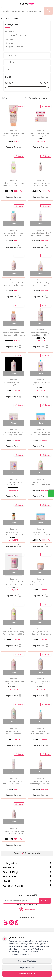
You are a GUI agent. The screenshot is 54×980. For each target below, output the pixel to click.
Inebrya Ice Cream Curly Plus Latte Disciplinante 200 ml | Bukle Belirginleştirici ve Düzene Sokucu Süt (40, 733)
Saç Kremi (12, 43)
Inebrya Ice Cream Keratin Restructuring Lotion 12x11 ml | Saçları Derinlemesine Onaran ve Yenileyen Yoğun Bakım (41, 135)
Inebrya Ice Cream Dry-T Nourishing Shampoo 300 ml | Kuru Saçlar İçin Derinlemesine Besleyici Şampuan (40, 782)
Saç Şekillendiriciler (16, 47)
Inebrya (16, 18)
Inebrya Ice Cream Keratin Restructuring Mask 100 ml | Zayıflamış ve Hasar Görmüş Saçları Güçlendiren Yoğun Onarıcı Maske (13, 135)
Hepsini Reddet (27, 967)
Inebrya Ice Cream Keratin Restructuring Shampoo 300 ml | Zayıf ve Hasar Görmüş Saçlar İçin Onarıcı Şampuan (13, 284)
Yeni (8, 69)
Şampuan (12, 39)
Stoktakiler (11, 55)
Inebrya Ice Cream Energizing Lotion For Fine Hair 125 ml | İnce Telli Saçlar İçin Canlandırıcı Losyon (14, 533)
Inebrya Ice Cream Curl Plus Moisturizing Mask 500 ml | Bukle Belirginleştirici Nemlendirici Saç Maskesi (41, 533)
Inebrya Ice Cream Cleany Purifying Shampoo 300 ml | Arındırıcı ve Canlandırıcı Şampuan (14, 184)
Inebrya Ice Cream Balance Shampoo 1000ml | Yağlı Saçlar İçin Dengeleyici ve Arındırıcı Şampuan (14, 733)
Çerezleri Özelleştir (27, 961)
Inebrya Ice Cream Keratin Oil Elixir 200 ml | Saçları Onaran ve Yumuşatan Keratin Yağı (13, 832)
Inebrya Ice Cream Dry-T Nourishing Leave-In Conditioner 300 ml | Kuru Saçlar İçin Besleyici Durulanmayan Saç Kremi (40, 284)
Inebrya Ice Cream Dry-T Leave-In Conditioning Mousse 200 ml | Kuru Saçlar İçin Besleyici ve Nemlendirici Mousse (41, 234)
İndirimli (10, 62)
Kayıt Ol (45, 901)
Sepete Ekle (14, 147)
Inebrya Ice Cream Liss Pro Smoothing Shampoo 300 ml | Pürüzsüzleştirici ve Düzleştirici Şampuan (14, 234)
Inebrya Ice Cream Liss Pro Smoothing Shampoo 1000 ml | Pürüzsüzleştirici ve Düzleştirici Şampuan (40, 384)
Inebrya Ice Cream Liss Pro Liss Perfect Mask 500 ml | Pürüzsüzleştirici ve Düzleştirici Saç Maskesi (40, 433)
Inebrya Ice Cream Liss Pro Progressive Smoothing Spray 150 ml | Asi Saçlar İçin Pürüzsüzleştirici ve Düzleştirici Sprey (40, 184)
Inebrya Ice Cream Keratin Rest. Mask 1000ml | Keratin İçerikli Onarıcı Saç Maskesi (14, 583)
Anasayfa (5, 18)
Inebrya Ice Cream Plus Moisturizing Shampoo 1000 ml (40, 683)
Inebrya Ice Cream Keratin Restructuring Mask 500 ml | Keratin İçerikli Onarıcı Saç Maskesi (40, 583)
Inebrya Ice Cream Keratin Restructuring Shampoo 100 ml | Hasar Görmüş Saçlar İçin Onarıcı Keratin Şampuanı (13, 334)
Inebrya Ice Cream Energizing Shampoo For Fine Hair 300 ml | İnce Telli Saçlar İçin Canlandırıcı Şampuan (40, 483)
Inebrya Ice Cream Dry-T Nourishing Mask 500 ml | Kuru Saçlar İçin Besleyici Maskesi (13, 433)
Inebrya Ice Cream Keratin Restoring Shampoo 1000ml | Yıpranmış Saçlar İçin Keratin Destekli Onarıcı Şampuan (13, 683)
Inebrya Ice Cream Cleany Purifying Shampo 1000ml (13, 633)
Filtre (14, 98)
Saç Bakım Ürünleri (16, 35)
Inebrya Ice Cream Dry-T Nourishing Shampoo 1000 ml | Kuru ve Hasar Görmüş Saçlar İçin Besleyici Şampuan (13, 384)
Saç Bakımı (12, 32)
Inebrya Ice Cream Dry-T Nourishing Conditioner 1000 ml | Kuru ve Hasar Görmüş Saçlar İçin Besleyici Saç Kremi (41, 334)
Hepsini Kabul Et (27, 974)
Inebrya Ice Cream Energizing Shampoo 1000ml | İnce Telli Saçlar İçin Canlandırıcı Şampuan (40, 633)
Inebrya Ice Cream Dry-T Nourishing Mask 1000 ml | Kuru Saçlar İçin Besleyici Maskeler (13, 483)
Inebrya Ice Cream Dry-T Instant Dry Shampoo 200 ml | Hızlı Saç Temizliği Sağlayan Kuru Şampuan (13, 782)
